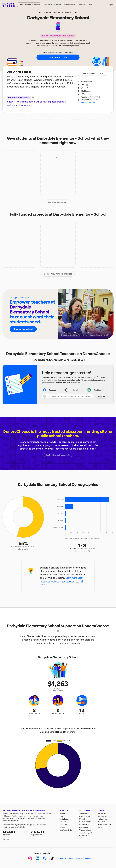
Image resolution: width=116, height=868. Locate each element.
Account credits (84, 816)
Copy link (102, 396)
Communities (102, 816)
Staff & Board (64, 825)
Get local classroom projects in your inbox (76, 858)
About (22, 120)
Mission (62, 813)
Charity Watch (41, 825)
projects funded (44, 833)
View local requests (88, 102)
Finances (63, 822)
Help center (102, 813)
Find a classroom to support (29, 5)
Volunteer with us (85, 830)
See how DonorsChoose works (58, 455)
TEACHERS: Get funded (52, 5)
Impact (34, 120)
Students (77, 120)
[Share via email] (75, 390)
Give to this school (58, 57)
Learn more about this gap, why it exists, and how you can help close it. (62, 581)
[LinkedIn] (37, 858)
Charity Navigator (9, 827)
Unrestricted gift (84, 836)
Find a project (83, 813)
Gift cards (82, 819)
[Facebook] (45, 858)
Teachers (62, 120)
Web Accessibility (66, 830)
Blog (105, 819)
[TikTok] (52, 858)
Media (100, 819)
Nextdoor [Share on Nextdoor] (94, 390)
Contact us (101, 827)
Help (91, 5)
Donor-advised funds (86, 822)
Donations (92, 120)
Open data (101, 822)
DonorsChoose (9, 5)
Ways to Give (84, 810)
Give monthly (83, 827)
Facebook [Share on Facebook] (50, 390)
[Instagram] (30, 858)
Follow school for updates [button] (92, 74)
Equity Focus (64, 819)
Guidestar (22, 827)
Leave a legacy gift (85, 833)
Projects (48, 120)
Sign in (111, 5)
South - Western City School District (62, 13)
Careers (62, 827)
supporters (15, 833)
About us (82, 5)
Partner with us (70, 5)
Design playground (104, 825)
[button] (75, 396)
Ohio (40, 13)
